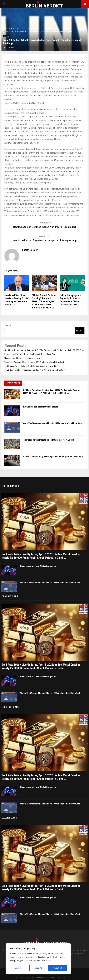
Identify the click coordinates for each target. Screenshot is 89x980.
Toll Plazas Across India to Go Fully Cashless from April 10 (30, 366)
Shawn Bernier (11, 47)
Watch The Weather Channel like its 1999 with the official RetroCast (34, 362)
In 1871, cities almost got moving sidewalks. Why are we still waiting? (35, 370)
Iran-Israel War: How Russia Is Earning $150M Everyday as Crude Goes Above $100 (17, 300)
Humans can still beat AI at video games (22, 358)
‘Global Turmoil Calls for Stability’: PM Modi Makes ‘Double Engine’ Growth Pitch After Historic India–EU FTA (44, 301)
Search (8, 325)
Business (6, 36)
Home (15, 977)
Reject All (38, 968)
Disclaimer (25, 977)
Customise (19, 968)
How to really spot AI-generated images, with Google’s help (45, 240)
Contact (71, 977)
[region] (38, 959)
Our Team (51, 977)
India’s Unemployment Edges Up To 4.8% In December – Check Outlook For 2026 (71, 300)
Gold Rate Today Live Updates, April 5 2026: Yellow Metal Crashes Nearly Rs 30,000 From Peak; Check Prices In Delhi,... (41, 556)
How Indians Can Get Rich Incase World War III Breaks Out (44, 227)
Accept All (58, 968)
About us (61, 977)
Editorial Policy (38, 977)
